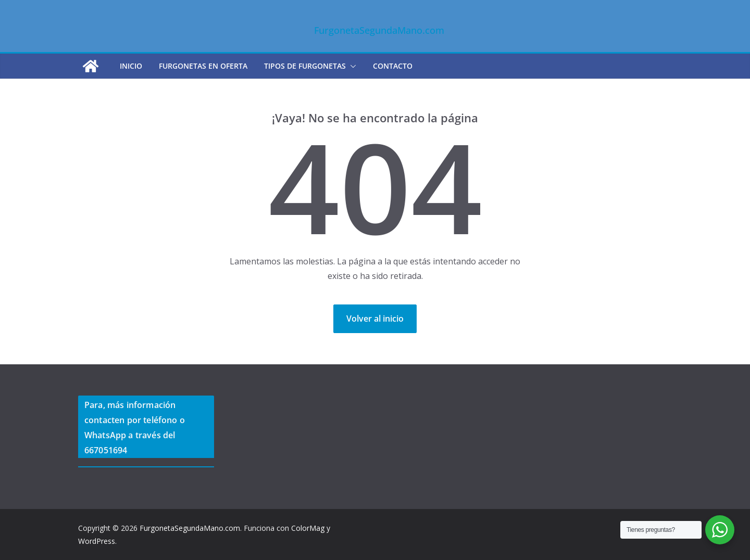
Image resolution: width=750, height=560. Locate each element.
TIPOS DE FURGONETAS (305, 66)
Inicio (131, 66)
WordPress (97, 541)
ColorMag (308, 528)
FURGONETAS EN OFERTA (203, 66)
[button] (351, 66)
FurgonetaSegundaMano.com (379, 30)
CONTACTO (393, 66)
